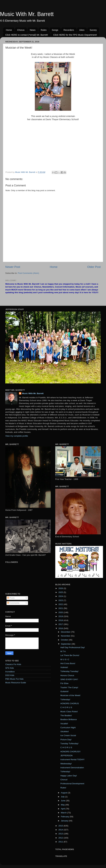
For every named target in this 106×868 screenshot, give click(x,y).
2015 (61, 826)
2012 (61, 838)
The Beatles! (66, 715)
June (63, 801)
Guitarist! (65, 691)
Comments (13, 603)
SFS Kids (10, 668)
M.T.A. (63, 651)
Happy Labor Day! (69, 776)
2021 (61, 608)
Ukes (82, 30)
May (63, 805)
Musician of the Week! (70, 695)
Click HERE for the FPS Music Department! (75, 35)
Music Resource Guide (16, 683)
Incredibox (10, 672)
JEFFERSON (66, 756)
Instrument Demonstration (72, 768)
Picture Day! (66, 740)
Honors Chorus (67, 675)
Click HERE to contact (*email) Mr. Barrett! (27, 35)
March (64, 813)
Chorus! (64, 780)
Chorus (21, 30)
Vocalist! (64, 724)
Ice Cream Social (68, 735)
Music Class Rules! (69, 712)
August (64, 793)
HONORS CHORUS (70, 703)
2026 (61, 588)
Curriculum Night (68, 728)
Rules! (63, 788)
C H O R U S (66, 707)
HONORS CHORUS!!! (70, 752)
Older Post (94, 267)
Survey (93, 30)
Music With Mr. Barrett (27, 14)
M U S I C (65, 659)
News (33, 30)
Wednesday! (66, 764)
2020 (61, 612)
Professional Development (72, 784)
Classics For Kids (13, 664)
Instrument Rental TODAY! (72, 759)
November (66, 636)
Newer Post (13, 267)
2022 (61, 604)
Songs (55, 30)
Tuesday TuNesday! (70, 744)
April (63, 809)
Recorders (69, 30)
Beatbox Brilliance (69, 719)
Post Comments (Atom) (28, 273)
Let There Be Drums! (70, 655)
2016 (61, 628)
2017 (61, 624)
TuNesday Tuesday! (70, 671)
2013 (61, 834)
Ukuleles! (65, 731)
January (65, 821)
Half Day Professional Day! (73, 647)
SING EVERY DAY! (69, 679)
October (65, 640)
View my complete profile (17, 436)
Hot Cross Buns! (68, 663)
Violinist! (64, 667)
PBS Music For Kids (14, 679)
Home (9, 30)
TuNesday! (65, 700)
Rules (44, 30)
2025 (61, 592)
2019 (61, 616)
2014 (61, 830)
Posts (11, 598)
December (66, 632)
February (65, 817)
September (66, 644)
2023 (61, 600)
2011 (61, 842)
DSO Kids (10, 675)
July (63, 797)
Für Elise (64, 683)
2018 (61, 620)
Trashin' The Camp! (69, 687)
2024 (61, 596)
